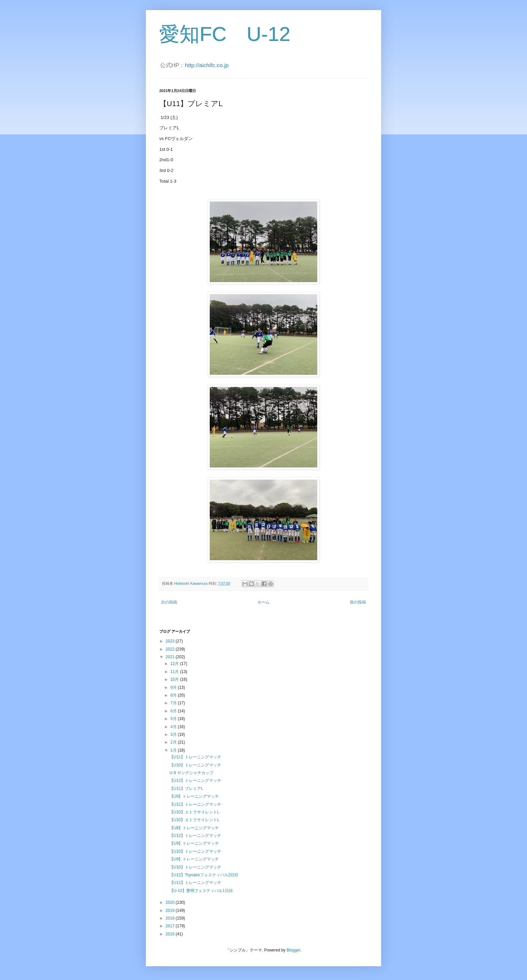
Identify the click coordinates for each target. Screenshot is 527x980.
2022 (171, 649)
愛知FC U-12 (225, 34)
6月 (174, 711)
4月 (174, 727)
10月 (175, 679)
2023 (171, 641)
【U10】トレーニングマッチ (195, 765)
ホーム (263, 602)
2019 (171, 910)
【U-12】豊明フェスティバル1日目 (201, 891)
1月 (174, 750)
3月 (174, 734)
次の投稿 (169, 602)
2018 (171, 918)
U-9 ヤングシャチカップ (191, 773)
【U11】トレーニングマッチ (195, 757)
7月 (174, 703)
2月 (174, 742)
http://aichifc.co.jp (207, 65)
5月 (174, 719)
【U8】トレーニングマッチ (194, 828)
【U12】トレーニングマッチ (195, 781)
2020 (171, 902)
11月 (175, 672)
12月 (175, 664)
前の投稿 (358, 602)
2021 (171, 657)
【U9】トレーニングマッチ (194, 796)
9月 (174, 687)
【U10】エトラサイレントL (194, 812)
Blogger (294, 950)
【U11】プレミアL (186, 789)
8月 (174, 695)
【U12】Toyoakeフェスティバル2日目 (204, 875)
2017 (171, 926)
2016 (171, 934)
